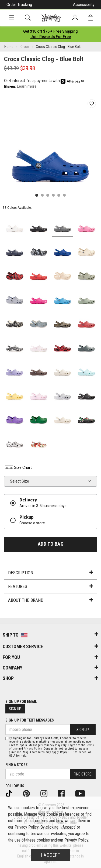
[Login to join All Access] (50, 31)
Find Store (83, 774)
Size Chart (18, 467)
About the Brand (50, 600)
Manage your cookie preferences (52, 814)
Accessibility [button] (84, 5)
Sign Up (15, 709)
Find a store (16, 765)
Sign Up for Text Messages (30, 720)
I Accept (51, 855)
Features (50, 586)
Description (50, 573)
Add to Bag (50, 544)
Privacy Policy (33, 749)
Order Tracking (19, 5)
